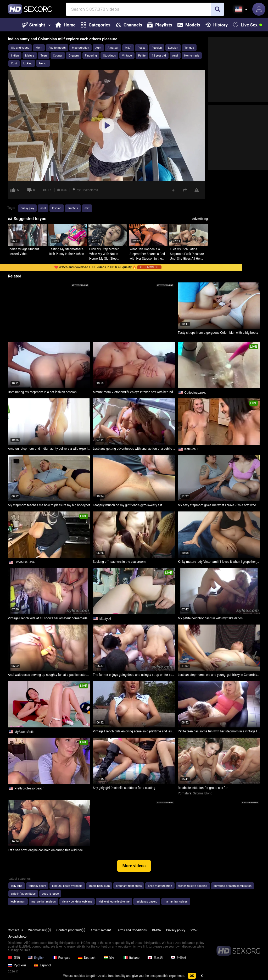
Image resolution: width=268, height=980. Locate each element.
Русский (17, 965)
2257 (194, 930)
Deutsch (87, 958)
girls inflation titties (23, 894)
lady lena (17, 886)
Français (61, 958)
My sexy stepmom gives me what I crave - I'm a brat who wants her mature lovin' (219, 505)
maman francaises (176, 902)
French (43, 63)
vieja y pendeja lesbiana (77, 902)
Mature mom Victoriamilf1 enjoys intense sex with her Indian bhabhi (134, 392)
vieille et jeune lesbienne (114, 902)
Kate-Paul (191, 449)
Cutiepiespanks (195, 393)
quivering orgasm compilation (233, 886)
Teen (44, 56)
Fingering (91, 56)
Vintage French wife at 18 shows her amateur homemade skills (49, 618)
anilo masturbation (160, 886)
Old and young (20, 48)
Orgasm (74, 56)
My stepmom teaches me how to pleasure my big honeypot (49, 505)
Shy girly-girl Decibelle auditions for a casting (124, 788)
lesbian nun (18, 902)
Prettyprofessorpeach (29, 788)
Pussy (142, 48)
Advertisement (101, 930)
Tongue (189, 48)
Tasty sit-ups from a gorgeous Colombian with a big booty (218, 333)
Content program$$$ (71, 930)
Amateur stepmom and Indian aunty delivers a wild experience (49, 449)
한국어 (178, 958)
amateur (73, 208)
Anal (175, 56)
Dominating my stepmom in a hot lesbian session (42, 392)
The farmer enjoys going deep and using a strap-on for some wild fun (134, 675)
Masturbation (80, 48)
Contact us (15, 930)
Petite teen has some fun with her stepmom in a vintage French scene (219, 731)
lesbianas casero (147, 902)
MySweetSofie (24, 732)
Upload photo (17, 937)
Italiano (132, 958)
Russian (157, 48)
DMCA (157, 930)
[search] (217, 9)
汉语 (14, 958)
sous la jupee (50, 894)
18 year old (159, 56)
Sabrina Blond (203, 793)
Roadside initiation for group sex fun (203, 788)
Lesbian (173, 48)
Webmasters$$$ (40, 930)
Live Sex (245, 25)
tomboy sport (37, 886)
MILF (128, 48)
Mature (30, 56)
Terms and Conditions (132, 930)
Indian (15, 56)
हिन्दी (109, 958)
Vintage (127, 56)
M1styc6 (105, 619)
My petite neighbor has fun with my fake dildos (210, 618)
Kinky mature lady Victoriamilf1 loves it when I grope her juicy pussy (219, 562)
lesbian (57, 208)
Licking (28, 63)
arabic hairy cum (99, 886)
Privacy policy (176, 930)
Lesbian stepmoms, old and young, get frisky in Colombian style (219, 675)
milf (87, 208)
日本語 (155, 958)
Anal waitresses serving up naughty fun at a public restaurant (49, 675)
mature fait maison (44, 902)
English (36, 958)
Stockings (109, 56)
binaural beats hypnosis (67, 886)
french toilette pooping (193, 886)
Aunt (98, 48)
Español (42, 965)
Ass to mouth (57, 48)
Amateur (113, 48)
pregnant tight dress (129, 886)
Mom (39, 48)
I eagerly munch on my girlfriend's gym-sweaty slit (127, 505)
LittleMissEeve (24, 562)
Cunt (14, 63)
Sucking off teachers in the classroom (119, 562)
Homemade (192, 56)
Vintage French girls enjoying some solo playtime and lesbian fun (134, 731)
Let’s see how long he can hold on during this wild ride (45, 850)
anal (43, 208)
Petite (142, 56)
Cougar (58, 56)
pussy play (27, 208)
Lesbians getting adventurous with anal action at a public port (134, 449)
